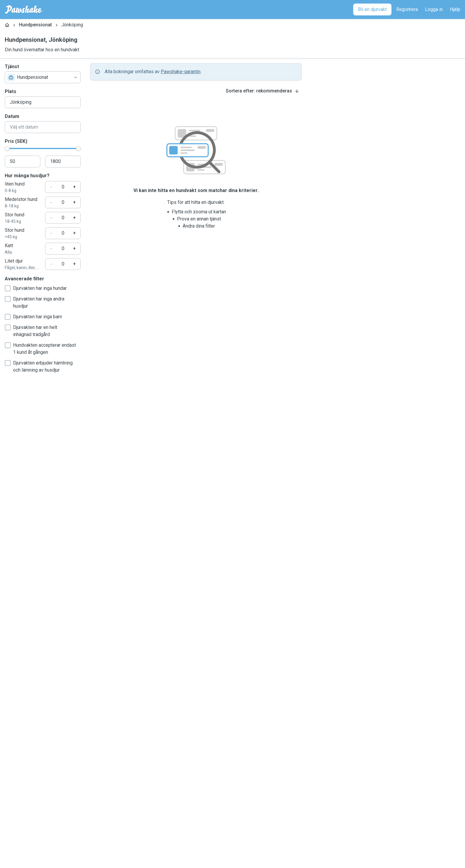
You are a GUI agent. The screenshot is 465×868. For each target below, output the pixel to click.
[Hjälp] (455, 9)
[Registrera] (407, 9)
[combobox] (43, 77)
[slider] (7, 148)
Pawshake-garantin (181, 72)
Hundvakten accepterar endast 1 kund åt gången (40, 349)
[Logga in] (434, 9)
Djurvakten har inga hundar (36, 288)
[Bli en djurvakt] (372, 9)
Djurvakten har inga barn (33, 317)
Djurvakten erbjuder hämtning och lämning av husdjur (39, 366)
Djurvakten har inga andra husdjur (35, 302)
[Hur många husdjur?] (63, 187)
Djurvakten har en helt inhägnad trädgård (31, 331)
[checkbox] (8, 288)
